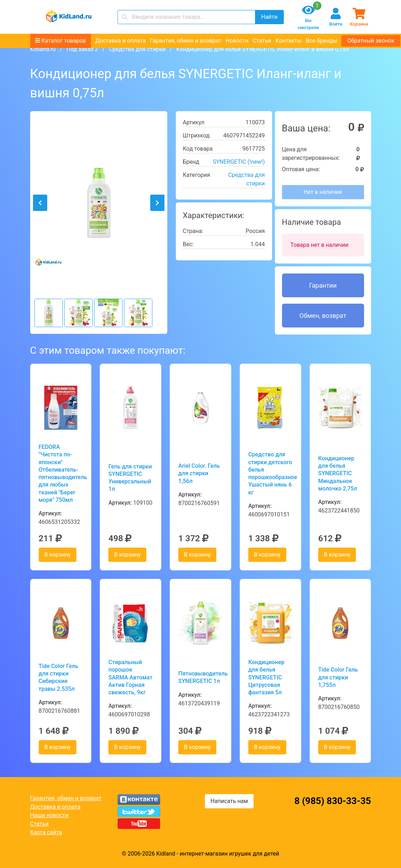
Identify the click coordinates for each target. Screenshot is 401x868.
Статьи (262, 41)
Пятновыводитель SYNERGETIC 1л (200, 677)
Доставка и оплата (120, 41)
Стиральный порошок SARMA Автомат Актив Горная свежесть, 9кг (130, 677)
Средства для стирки (137, 49)
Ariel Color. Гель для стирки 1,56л (199, 473)
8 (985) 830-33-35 (333, 801)
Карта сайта (46, 832)
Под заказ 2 (82, 49)
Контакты (289, 41)
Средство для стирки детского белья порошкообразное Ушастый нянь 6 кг (270, 473)
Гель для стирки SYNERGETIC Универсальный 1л (130, 478)
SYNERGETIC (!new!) (239, 162)
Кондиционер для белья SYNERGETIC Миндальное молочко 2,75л (338, 473)
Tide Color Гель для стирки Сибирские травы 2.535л (59, 677)
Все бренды (321, 41)
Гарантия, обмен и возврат (186, 41)
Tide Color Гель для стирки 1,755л (338, 677)
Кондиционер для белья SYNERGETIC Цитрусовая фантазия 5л (266, 677)
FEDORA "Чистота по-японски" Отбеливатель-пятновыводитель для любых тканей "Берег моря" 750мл (61, 473)
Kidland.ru (43, 49)
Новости (237, 41)
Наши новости (49, 815)
